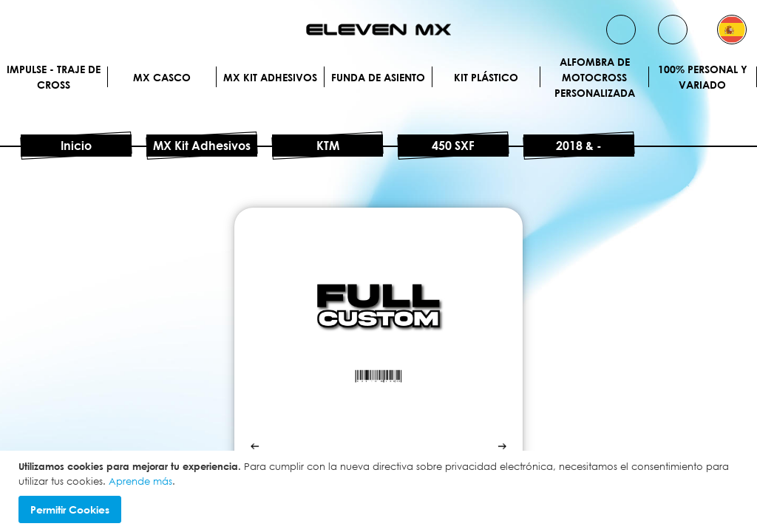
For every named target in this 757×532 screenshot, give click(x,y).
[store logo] (378, 30)
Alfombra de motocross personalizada (595, 77)
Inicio (76, 146)
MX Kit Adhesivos (270, 77)
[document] (380, 491)
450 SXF (453, 146)
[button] (732, 30)
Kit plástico (486, 77)
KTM (328, 146)
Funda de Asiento (378, 77)
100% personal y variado (703, 77)
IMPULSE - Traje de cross (54, 77)
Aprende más (140, 481)
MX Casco (162, 77)
